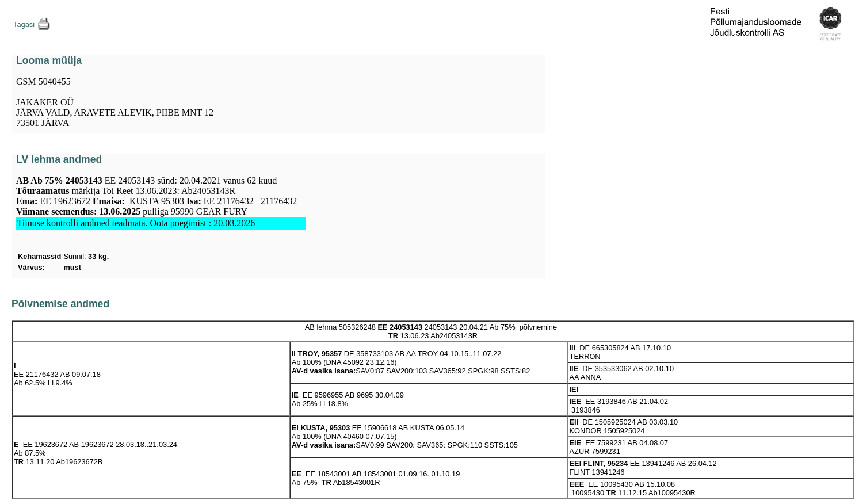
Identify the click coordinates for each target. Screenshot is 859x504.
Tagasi (24, 24)
